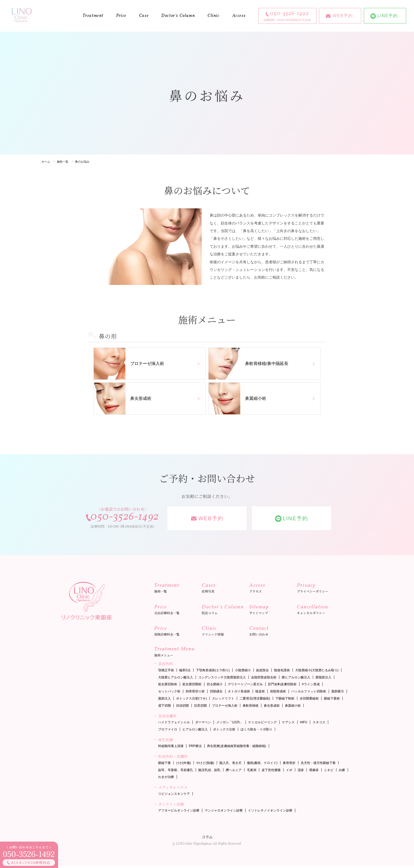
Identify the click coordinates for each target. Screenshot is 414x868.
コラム (207, 840)
